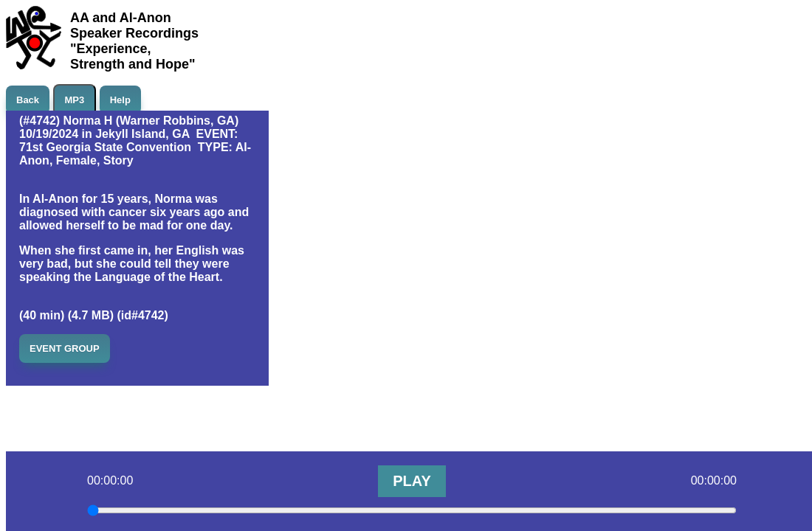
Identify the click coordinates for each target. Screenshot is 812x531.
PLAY (412, 481)
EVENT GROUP (65, 348)
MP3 (75, 100)
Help (120, 100)
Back (28, 100)
